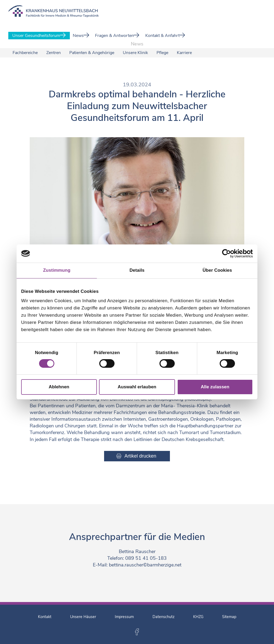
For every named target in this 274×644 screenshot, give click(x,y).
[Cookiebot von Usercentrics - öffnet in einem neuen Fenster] (229, 254)
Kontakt (45, 617)
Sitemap (229, 617)
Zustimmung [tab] (57, 270)
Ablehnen (59, 387)
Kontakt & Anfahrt (165, 36)
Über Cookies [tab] (217, 270)
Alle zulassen (215, 387)
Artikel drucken (140, 456)
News (81, 36)
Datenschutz (163, 617)
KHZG (198, 617)
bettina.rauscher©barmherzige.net (145, 565)
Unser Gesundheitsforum (39, 36)
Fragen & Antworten (117, 36)
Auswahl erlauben (137, 387)
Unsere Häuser (83, 617)
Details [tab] (137, 270)
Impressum (124, 617)
